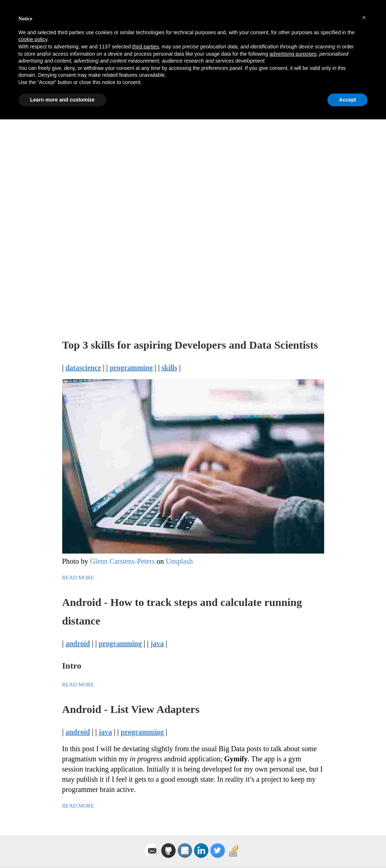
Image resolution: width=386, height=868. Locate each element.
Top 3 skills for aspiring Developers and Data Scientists (190, 345)
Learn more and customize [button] (62, 848)
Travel (286, 54)
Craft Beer (187, 54)
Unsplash (179, 561)
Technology (143, 54)
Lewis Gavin (123, 26)
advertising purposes (293, 802)
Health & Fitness (240, 54)
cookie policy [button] (33, 788)
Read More (78, 578)
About (314, 54)
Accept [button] (348, 848)
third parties (145, 795)
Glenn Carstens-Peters (122, 561)
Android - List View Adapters (131, 709)
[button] (364, 766)
